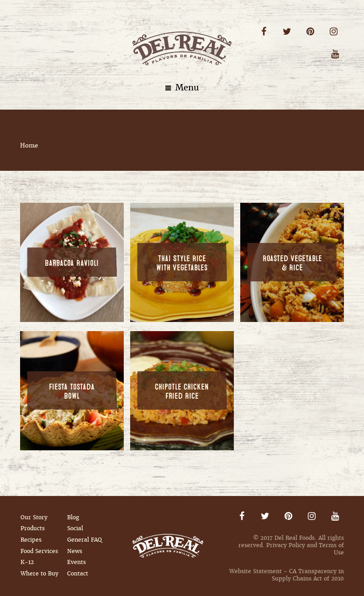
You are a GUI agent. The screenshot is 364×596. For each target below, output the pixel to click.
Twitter (287, 32)
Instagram (334, 32)
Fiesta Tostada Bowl (72, 392)
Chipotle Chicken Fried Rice (182, 392)
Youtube (335, 54)
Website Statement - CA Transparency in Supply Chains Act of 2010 (287, 575)
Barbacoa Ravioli (72, 264)
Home (29, 145)
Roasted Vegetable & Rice (292, 264)
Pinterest (310, 32)
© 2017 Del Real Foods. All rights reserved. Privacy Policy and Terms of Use (291, 545)
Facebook (264, 32)
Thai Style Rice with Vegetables (182, 264)
